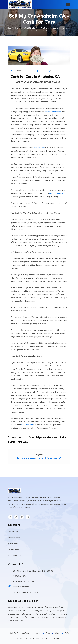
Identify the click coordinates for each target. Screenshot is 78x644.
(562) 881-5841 (20, 576)
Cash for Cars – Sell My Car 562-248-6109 (43, 638)
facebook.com (14, 538)
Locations (43, 71)
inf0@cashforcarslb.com (24, 581)
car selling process (53, 112)
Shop (57, 633)
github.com (13, 544)
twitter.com (13, 531)
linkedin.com (13, 550)
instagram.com (15, 556)
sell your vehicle (56, 193)
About (38, 633)
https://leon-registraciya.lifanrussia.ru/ (39, 458)
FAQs (67, 633)
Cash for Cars (39, 148)
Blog (48, 633)
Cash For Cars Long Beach (20, 633)
